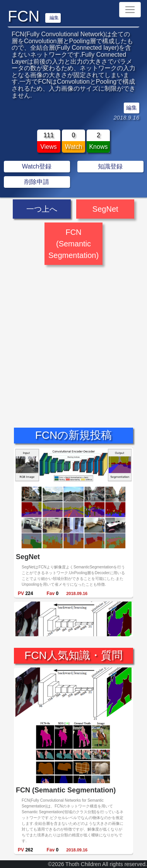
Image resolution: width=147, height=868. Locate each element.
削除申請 (37, 182)
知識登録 (110, 166)
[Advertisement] (73, 340)
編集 (54, 18)
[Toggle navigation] (130, 10)
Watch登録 (37, 166)
